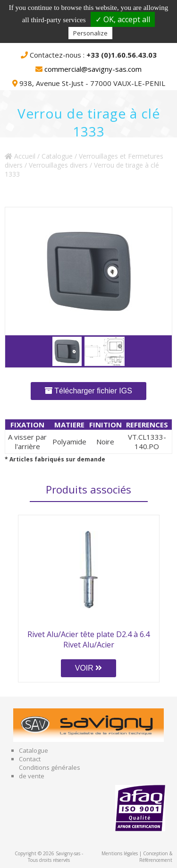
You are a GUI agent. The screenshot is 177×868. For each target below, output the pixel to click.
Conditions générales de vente (50, 772)
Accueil (20, 156)
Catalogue (57, 156)
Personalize (90, 33)
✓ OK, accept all (123, 19)
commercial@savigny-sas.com (93, 69)
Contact (30, 759)
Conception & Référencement (156, 857)
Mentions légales (120, 853)
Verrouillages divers (58, 165)
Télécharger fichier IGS (88, 391)
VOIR (89, 668)
